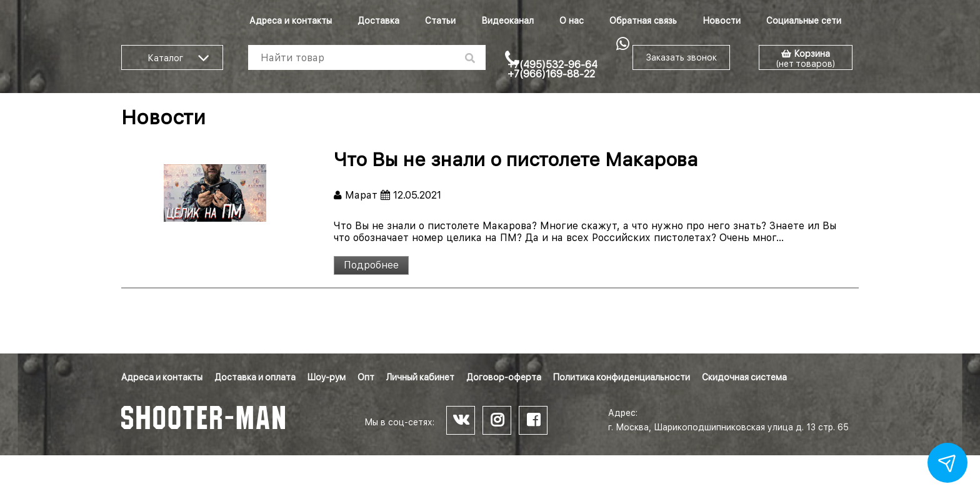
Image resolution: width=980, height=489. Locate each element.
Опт (366, 377)
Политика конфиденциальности (622, 377)
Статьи (440, 21)
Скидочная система (744, 377)
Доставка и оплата (255, 377)
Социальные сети (804, 21)
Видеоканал (507, 21)
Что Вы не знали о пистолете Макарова (516, 159)
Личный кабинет (420, 377)
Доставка (378, 21)
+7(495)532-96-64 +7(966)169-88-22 (552, 69)
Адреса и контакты (291, 21)
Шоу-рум (327, 377)
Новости (722, 21)
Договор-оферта (504, 377)
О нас (572, 21)
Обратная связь (643, 21)
